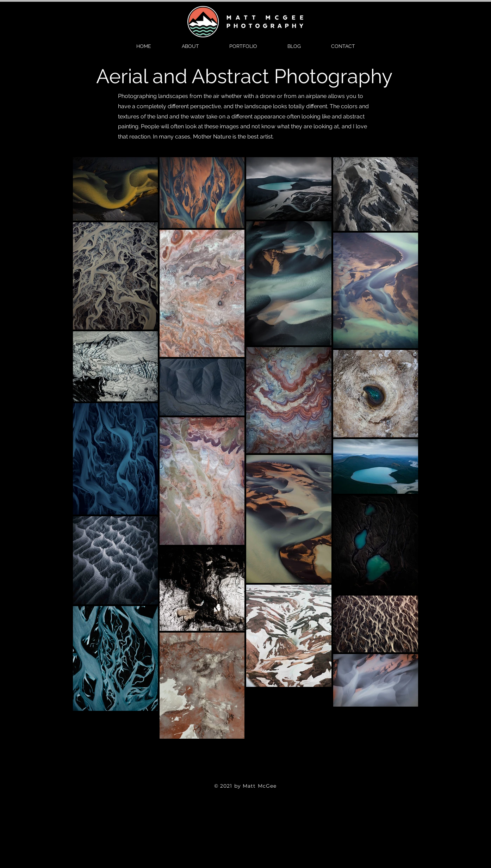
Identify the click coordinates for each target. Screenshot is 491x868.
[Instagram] (257, 776)
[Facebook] (234, 776)
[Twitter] (245, 776)
